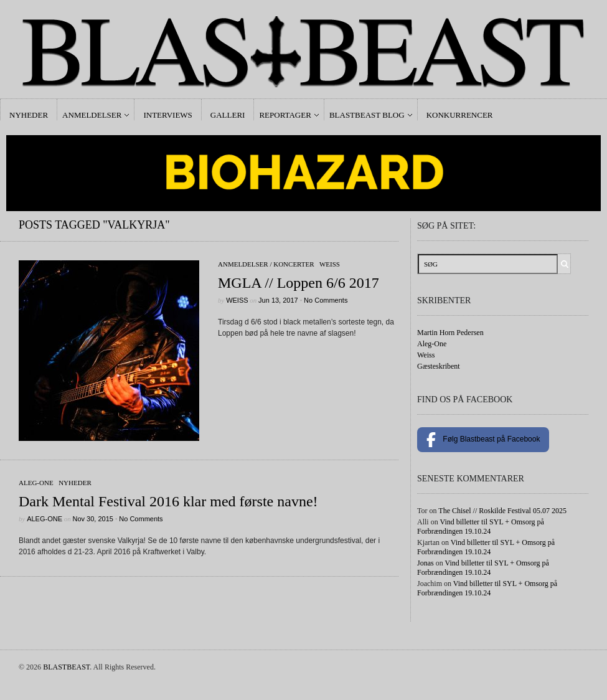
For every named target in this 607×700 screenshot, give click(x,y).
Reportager (285, 115)
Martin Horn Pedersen (450, 333)
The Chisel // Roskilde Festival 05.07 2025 (502, 511)
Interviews (167, 115)
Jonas (426, 563)
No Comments (326, 300)
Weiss (330, 264)
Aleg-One (36, 483)
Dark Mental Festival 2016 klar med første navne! (168, 501)
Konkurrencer (460, 115)
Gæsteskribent (439, 366)
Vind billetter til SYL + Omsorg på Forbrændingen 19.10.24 (481, 527)
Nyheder (29, 115)
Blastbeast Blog (367, 115)
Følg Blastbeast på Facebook (483, 440)
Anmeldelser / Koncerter (266, 264)
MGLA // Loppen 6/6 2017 (299, 283)
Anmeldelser (92, 115)
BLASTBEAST (66, 667)
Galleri (228, 115)
